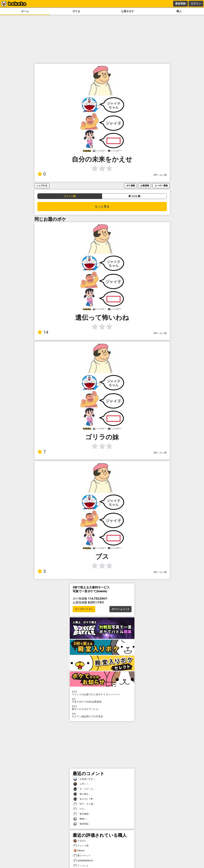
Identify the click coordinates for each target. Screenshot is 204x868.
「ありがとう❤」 (84, 799)
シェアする (42, 186)
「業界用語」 (82, 824)
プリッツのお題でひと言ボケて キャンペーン (102, 693)
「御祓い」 (81, 819)
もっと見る (102, 206)
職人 (179, 11)
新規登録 (180, 3)
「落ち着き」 (82, 794)
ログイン (196, 3)
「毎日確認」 (82, 814)
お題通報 (145, 186)
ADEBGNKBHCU (83, 861)
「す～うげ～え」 (84, 789)
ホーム (25, 11)
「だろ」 (80, 809)
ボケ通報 (131, 186)
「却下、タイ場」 (84, 804)
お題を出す (128, 11)
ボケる (76, 11)
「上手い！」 (82, 784)
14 (43, 332)
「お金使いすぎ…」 (85, 779)
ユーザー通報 (161, 186)
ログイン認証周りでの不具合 (102, 715)
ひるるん (80, 841)
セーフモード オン (84, 609)
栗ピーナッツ (82, 856)
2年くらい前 (160, 175)
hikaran (79, 851)
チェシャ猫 (81, 846)
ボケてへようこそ (120, 609)
